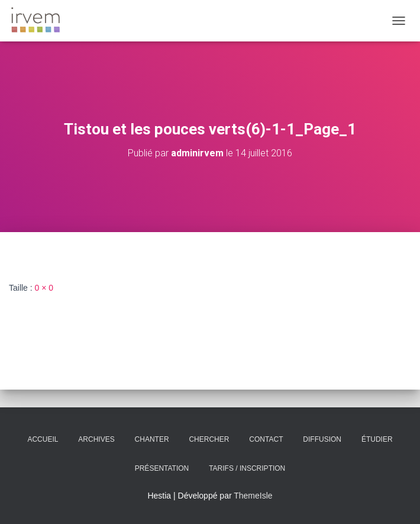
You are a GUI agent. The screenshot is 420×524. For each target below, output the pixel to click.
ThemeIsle (253, 496)
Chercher (209, 439)
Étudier (377, 439)
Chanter (152, 439)
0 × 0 (44, 288)
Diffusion (322, 439)
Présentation (162, 468)
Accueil (43, 439)
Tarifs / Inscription (247, 468)
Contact (266, 439)
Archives (96, 439)
